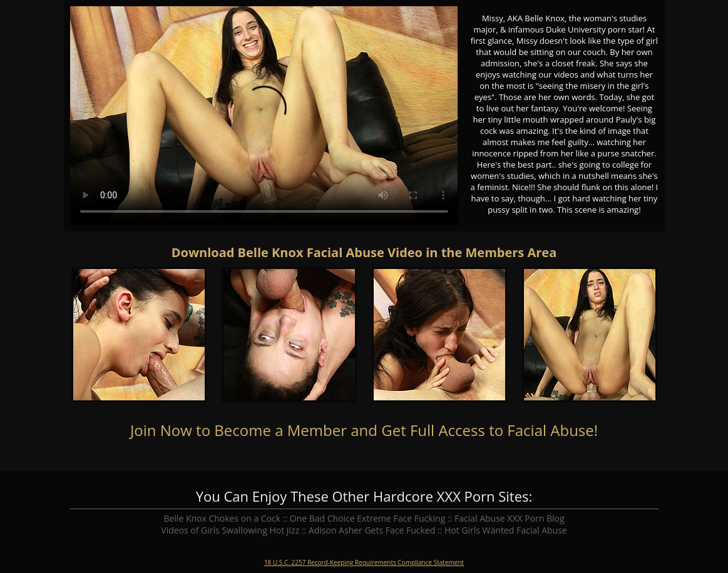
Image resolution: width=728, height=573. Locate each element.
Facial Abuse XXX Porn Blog (510, 518)
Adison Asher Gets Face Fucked (372, 530)
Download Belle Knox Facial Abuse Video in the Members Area (364, 252)
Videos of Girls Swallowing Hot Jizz (230, 530)
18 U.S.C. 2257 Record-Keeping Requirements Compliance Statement (364, 562)
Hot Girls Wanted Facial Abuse (506, 530)
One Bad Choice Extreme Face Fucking (368, 518)
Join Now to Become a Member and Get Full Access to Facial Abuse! (364, 430)
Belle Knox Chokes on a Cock (222, 518)
